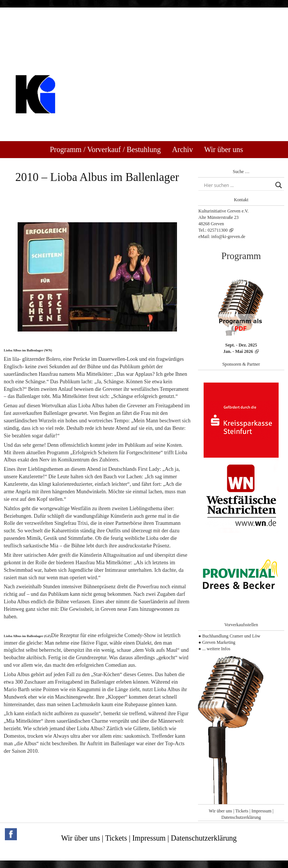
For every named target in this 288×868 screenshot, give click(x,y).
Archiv (183, 149)
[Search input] (238, 185)
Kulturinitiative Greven (90, 123)
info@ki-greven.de (228, 237)
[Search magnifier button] (279, 185)
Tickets (242, 811)
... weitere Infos (216, 649)
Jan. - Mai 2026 (238, 351)
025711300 (218, 230)
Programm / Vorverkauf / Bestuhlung (105, 149)
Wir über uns (223, 149)
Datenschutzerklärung (241, 817)
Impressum (261, 811)
